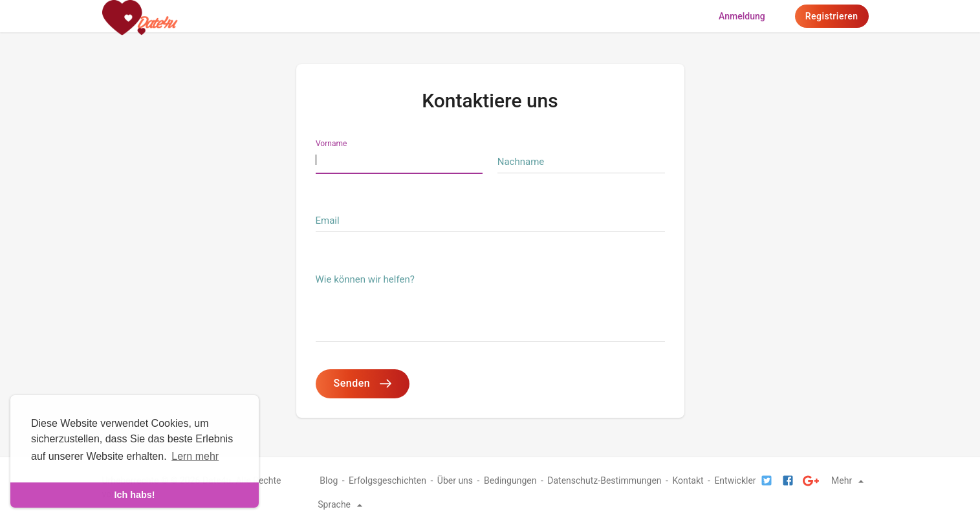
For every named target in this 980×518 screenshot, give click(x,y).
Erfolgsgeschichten (387, 480)
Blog (329, 480)
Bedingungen (510, 480)
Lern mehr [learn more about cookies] (195, 456)
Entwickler (735, 480)
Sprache (342, 504)
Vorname (331, 144)
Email (328, 221)
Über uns (455, 480)
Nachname (521, 162)
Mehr (849, 480)
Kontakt (688, 480)
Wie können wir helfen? (365, 279)
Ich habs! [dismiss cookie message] (134, 495)
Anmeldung (742, 16)
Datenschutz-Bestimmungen (604, 480)
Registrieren (832, 16)
